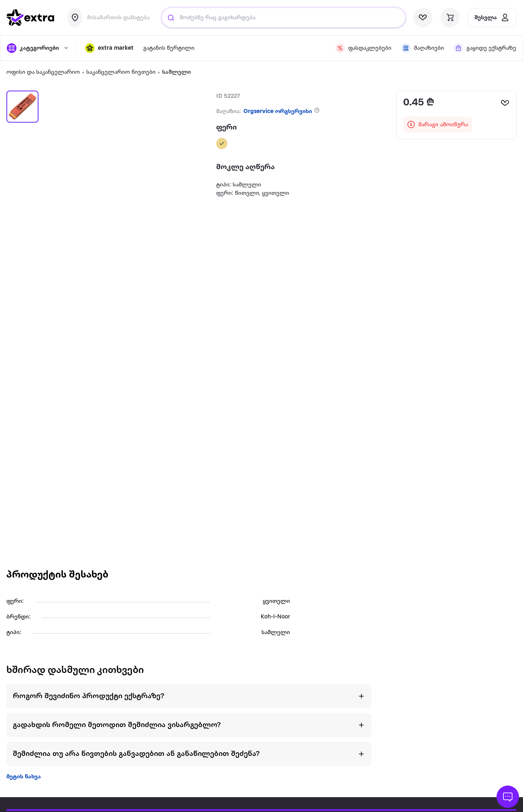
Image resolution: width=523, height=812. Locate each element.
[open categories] (38, 48)
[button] (109, 48)
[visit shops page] (423, 48)
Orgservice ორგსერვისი (278, 112)
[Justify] (171, 18)
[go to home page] (30, 18)
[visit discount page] (363, 48)
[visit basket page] (450, 18)
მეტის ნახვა (24, 777)
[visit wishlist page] (423, 18)
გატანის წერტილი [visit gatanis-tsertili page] (169, 48)
